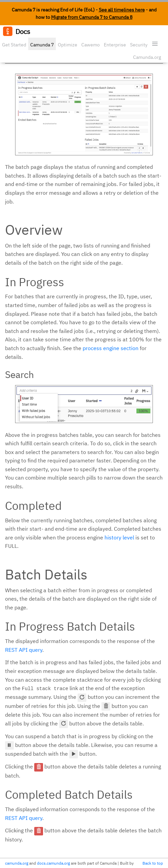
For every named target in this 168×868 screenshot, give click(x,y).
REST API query (24, 650)
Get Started (14, 45)
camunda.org (17, 863)
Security (139, 45)
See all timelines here (122, 10)
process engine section (111, 348)
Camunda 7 (42, 45)
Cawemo (91, 45)
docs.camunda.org (53, 863)
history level (119, 537)
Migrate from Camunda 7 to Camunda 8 (92, 17)
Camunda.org (147, 57)
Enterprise (115, 45)
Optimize (68, 45)
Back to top (153, 863)
